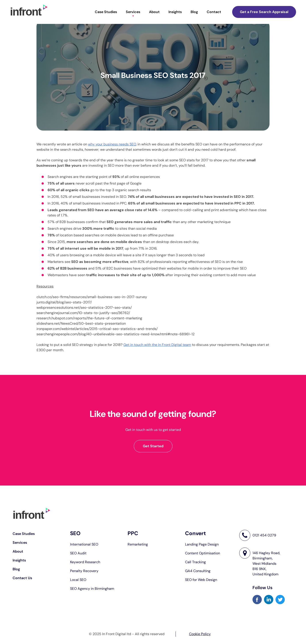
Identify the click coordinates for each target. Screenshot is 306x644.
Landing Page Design (202, 544)
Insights (175, 12)
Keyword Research (85, 562)
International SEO (84, 544)
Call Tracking (195, 562)
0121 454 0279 (264, 535)
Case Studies (106, 12)
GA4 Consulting (198, 571)
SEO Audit (78, 553)
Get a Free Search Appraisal (264, 12)
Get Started (153, 446)
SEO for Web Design (201, 580)
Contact (214, 12)
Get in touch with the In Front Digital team (157, 345)
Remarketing (138, 544)
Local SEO (78, 580)
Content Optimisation (203, 553)
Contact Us (22, 578)
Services (133, 12)
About (154, 12)
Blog (194, 12)
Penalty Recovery (84, 571)
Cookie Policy (200, 634)
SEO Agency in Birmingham (92, 589)
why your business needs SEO (112, 144)
